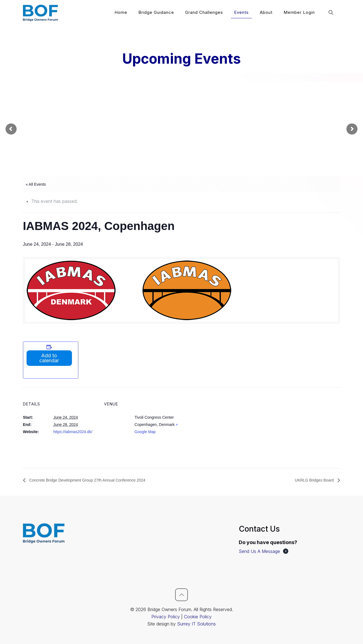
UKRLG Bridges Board (315, 480)
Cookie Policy (198, 617)
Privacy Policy (166, 617)
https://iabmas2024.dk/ (73, 432)
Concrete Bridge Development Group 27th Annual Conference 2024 (87, 480)
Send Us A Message (259, 551)
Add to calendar (49, 358)
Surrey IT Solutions (196, 624)
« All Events (36, 184)
